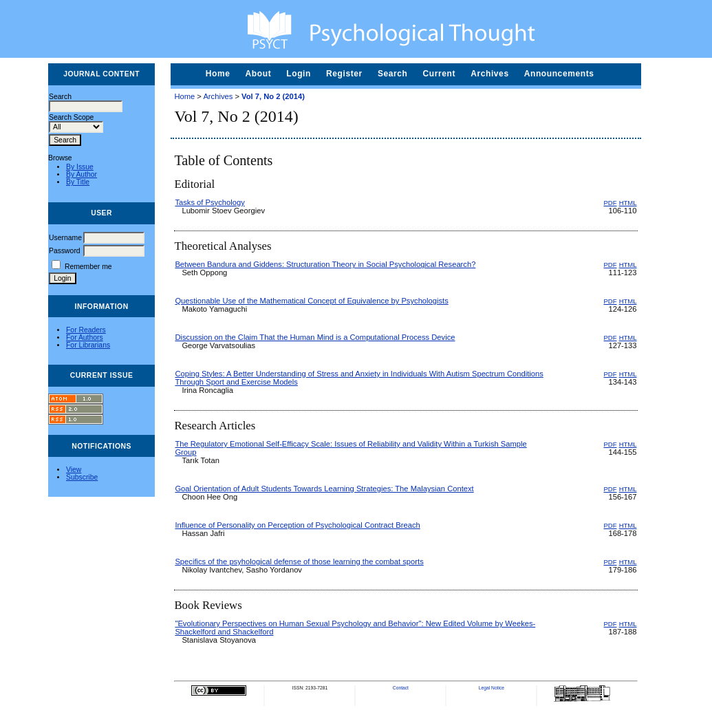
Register (344, 74)
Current (440, 74)
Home (218, 74)
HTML (628, 203)
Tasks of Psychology (209, 202)
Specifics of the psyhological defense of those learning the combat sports (299, 561)
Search (393, 74)
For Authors (85, 338)
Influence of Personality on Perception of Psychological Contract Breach (297, 525)
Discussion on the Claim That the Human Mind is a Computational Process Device (315, 337)
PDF (611, 203)
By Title (78, 182)
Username (65, 238)
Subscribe (82, 477)
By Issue (80, 167)
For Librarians (88, 345)
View (74, 470)
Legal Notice (492, 688)
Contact (401, 688)
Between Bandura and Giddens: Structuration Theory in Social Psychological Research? (325, 264)
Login (299, 74)
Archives (490, 74)
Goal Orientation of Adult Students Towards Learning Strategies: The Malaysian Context (324, 489)
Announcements (559, 74)
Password (65, 251)
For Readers (86, 330)
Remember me (88, 267)
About (259, 74)
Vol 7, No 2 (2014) (273, 96)
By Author (82, 174)
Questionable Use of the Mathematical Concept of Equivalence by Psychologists (311, 301)
